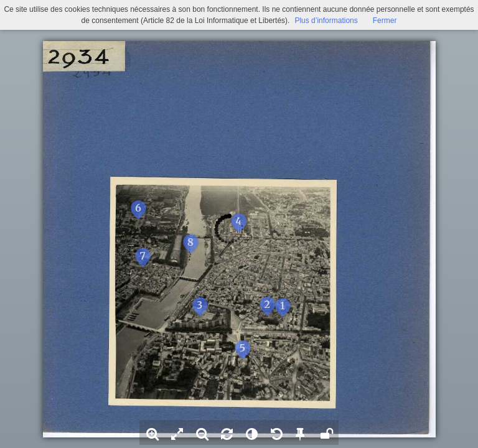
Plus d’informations (326, 21)
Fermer (385, 21)
